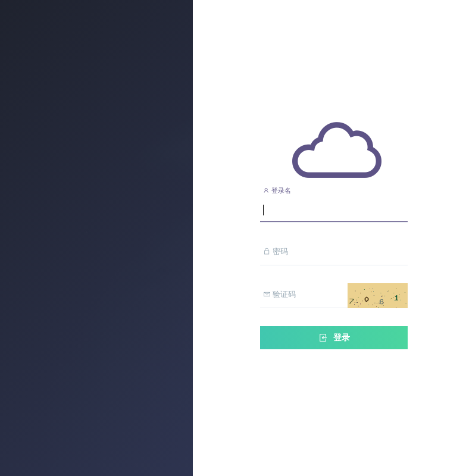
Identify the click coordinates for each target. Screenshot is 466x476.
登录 (334, 338)
